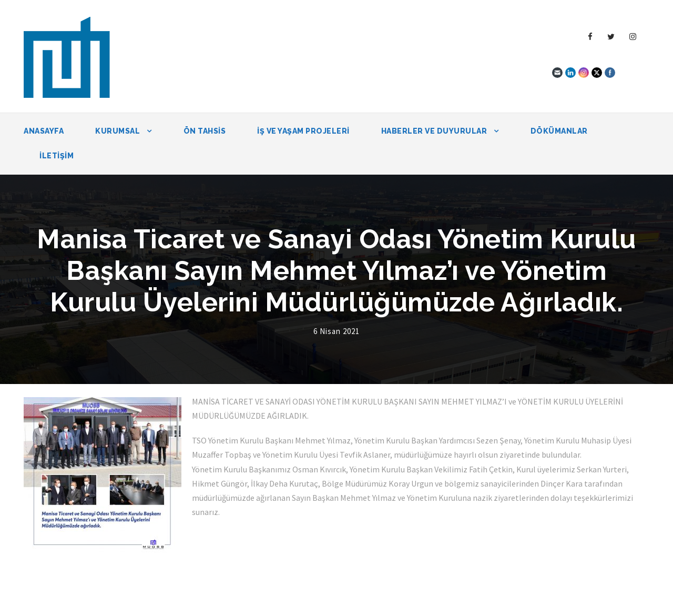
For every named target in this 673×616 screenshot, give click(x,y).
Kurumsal (118, 131)
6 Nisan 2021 (336, 331)
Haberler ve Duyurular (434, 131)
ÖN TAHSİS (205, 131)
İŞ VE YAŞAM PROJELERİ (303, 131)
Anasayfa (44, 131)
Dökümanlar (559, 131)
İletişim (57, 156)
